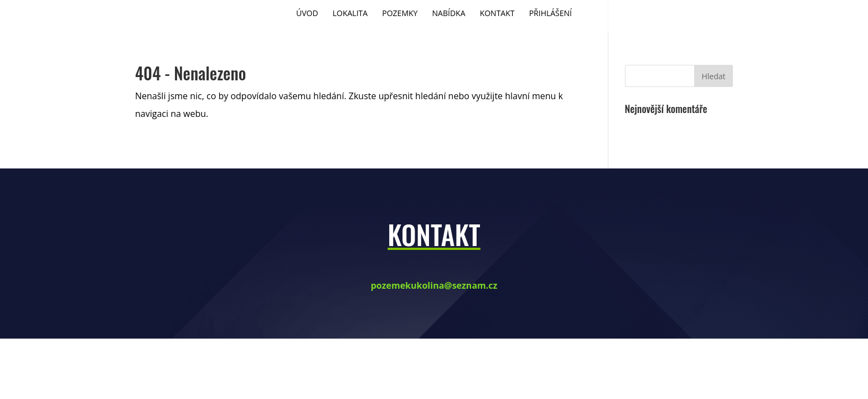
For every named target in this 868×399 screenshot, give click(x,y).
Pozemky (400, 14)
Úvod (307, 14)
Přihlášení (551, 14)
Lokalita (350, 14)
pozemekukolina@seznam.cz (434, 285)
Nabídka (449, 14)
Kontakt (497, 14)
